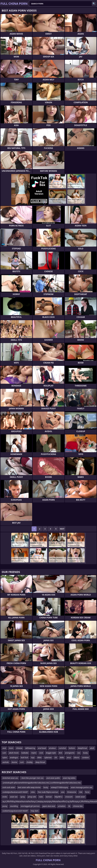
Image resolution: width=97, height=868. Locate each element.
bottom (72, 748)
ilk (69, 806)
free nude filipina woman (48, 792)
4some (14, 762)
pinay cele (32, 797)
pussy (5, 806)
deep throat (40, 762)
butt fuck (25, 757)
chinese (19, 748)
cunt (22, 762)
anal (4, 748)
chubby (30, 762)
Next (62, 529)
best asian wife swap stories (29, 787)
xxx (79, 753)
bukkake (25, 753)
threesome (72, 792)
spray (23, 797)
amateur (52, 748)
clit (56, 757)
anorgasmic (70, 753)
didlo (62, 757)
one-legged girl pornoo (30, 806)
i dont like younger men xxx (32, 778)
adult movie (14, 753)
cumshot (62, 748)
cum (4, 753)
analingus (14, 757)
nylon (5, 757)
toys (33, 757)
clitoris (76, 757)
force (87, 792)
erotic (5, 797)
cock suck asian (9, 787)
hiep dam (35, 811)
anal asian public (53, 778)
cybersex (48, 757)
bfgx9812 (59, 797)
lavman (49, 797)
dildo (39, 757)
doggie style (51, 753)
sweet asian (80, 797)
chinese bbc (78, 806)
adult (92, 748)
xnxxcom (69, 797)
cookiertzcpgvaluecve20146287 (15, 811)
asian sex (14, 797)
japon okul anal (49, 806)
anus (69, 757)
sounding (14, 806)
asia (63, 792)
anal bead (42, 748)
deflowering (30, 748)
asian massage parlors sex (81, 787)
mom (11, 748)
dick (60, 753)
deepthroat (82, 748)
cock (41, 753)
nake (41, 797)
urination (62, 806)
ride (81, 792)
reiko (33, 792)
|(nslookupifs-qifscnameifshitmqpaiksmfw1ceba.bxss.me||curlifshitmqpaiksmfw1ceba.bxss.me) (42, 783)
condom (86, 757)
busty (85, 753)
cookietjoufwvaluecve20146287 (15, 792)
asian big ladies (69, 778)
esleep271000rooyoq (59, 787)
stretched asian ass (10, 778)
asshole (6, 762)
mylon (34, 753)
